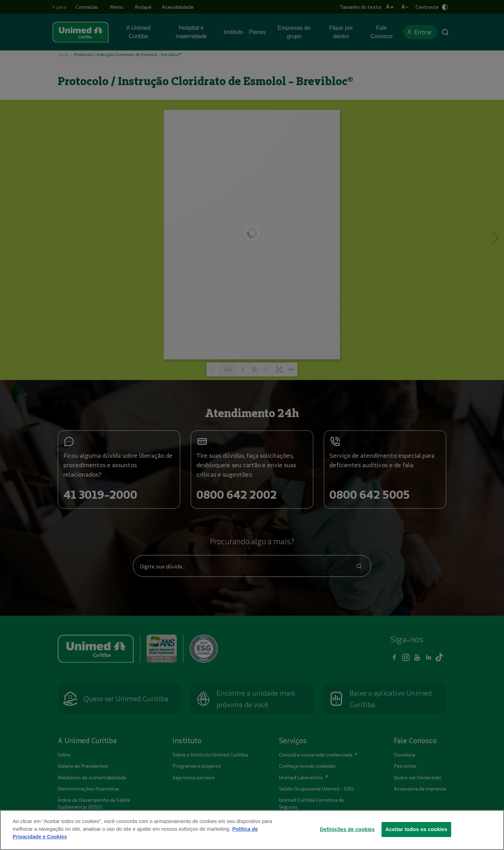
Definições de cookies (347, 837)
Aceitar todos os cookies (416, 837)
